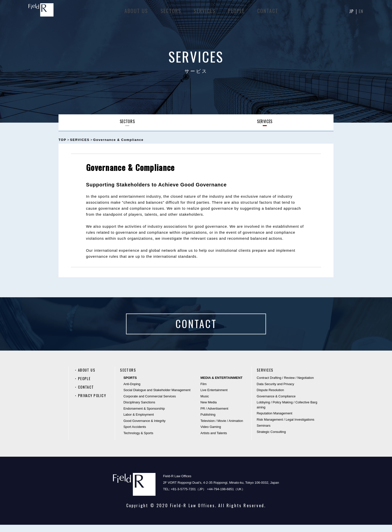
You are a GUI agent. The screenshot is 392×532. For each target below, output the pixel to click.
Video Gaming (211, 434)
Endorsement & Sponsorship (144, 416)
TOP (62, 140)
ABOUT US (136, 13)
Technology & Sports (138, 440)
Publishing (208, 422)
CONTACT (267, 13)
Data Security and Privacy (275, 391)
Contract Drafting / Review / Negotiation (285, 385)
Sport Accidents (135, 434)
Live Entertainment (214, 397)
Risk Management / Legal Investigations (286, 427)
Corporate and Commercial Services (150, 403)
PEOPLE (236, 13)
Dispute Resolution (270, 397)
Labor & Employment (139, 422)
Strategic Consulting (271, 439)
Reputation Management (274, 421)
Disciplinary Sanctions (139, 410)
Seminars (264, 433)
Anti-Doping (132, 391)
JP (350, 13)
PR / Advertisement (214, 416)
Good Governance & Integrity (144, 428)
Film (204, 391)
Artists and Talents (214, 440)
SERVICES (204, 13)
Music (205, 403)
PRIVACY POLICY (93, 403)
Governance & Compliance (276, 403)
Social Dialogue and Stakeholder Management (157, 397)
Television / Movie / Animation (222, 428)
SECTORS (170, 13)
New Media (209, 410)
